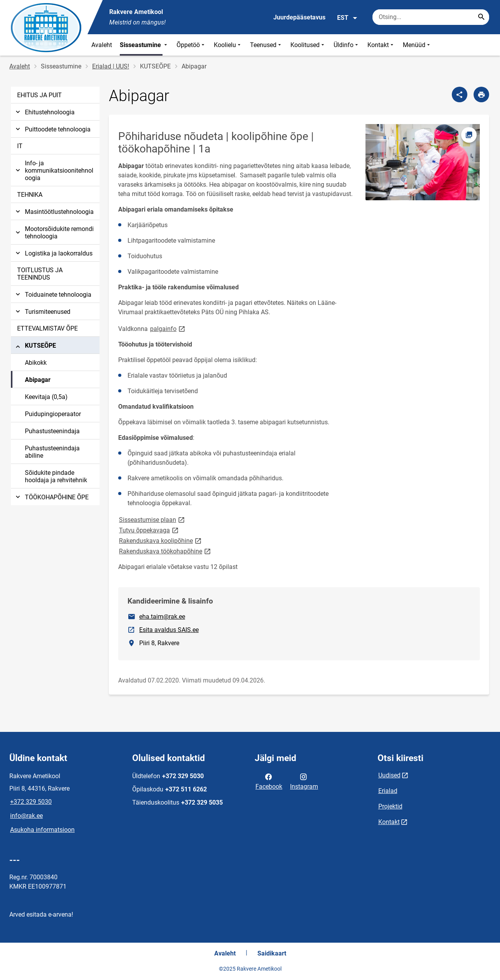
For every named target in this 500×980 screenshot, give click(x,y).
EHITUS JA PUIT (39, 95)
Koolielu (228, 45)
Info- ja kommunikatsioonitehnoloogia (54, 171)
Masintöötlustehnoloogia (54, 212)
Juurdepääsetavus (299, 17)
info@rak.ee (26, 816)
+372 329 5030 (31, 802)
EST (347, 18)
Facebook (269, 781)
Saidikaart (272, 953)
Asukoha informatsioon (42, 830)
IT (20, 146)
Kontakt (381, 45)
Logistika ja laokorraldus (53, 253)
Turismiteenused (42, 312)
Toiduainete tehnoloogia (53, 295)
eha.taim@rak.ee (162, 617)
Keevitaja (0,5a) (46, 397)
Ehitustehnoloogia (44, 112)
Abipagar (38, 380)
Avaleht (102, 45)
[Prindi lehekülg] (481, 94)
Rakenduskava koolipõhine (161, 540)
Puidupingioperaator (53, 414)
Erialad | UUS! (111, 66)
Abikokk (36, 363)
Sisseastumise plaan (152, 519)
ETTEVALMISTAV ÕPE (47, 328)
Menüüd (417, 45)
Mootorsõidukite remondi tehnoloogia (54, 233)
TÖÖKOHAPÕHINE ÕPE (51, 497)
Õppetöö (191, 45)
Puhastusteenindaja (52, 431)
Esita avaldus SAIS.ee (169, 629)
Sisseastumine (144, 45)
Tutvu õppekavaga (149, 530)
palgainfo (168, 328)
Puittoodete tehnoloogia (52, 129)
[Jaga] (460, 94)
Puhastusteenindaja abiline (52, 452)
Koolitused (308, 45)
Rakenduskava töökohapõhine (165, 551)
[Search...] (481, 17)
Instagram (304, 781)
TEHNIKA (30, 195)
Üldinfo (347, 45)
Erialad (388, 791)
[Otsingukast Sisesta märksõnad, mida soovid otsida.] (431, 17)
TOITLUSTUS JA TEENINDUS (40, 274)
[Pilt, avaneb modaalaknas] (423, 162)
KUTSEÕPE (35, 347)
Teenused (266, 45)
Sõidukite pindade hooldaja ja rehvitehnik (56, 476)
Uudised (389, 775)
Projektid (390, 806)
